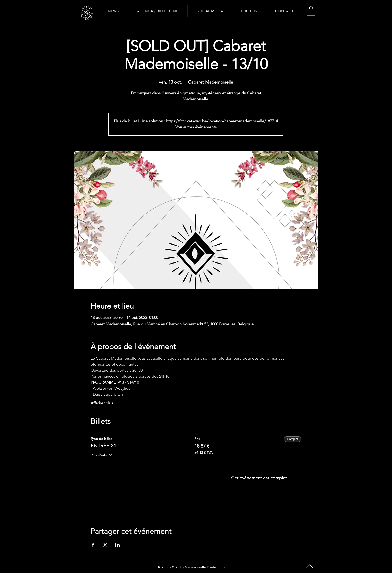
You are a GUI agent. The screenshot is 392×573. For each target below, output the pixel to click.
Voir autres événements (196, 127)
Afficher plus (102, 403)
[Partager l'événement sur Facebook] (93, 545)
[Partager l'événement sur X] (105, 545)
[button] (311, 10)
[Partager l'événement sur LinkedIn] (118, 545)
